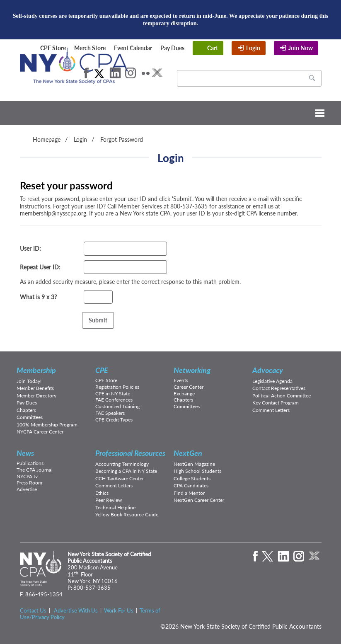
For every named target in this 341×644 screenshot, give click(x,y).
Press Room (29, 483)
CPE (102, 370)
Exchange (184, 393)
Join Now (301, 48)
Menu (170, 113)
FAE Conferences (114, 400)
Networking (192, 370)
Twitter (99, 73)
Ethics (102, 493)
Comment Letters (271, 410)
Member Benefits (35, 388)
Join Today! (29, 381)
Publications (30, 463)
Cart (213, 48)
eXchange (157, 73)
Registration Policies (117, 387)
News (25, 453)
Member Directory (36, 396)
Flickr (146, 73)
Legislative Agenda (272, 381)
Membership (36, 370)
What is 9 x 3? (38, 297)
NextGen (188, 453)
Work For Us (119, 610)
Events (181, 380)
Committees (30, 417)
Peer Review (109, 500)
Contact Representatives (279, 388)
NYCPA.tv (27, 476)
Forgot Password (122, 139)
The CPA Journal (35, 470)
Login (253, 48)
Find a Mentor (189, 493)
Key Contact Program (276, 403)
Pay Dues (172, 48)
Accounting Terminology (122, 464)
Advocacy (268, 370)
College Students (192, 478)
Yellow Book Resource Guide (127, 514)
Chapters (26, 410)
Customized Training (117, 406)
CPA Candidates (191, 485)
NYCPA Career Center (40, 432)
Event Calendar (133, 48)
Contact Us (33, 610)
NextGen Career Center (199, 500)
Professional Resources (130, 453)
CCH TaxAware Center (120, 478)
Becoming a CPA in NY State (126, 471)
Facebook (86, 73)
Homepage (47, 139)
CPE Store (53, 48)
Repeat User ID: (40, 267)
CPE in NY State (113, 393)
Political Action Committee (282, 396)
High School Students (197, 471)
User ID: (30, 248)
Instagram (131, 73)
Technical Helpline (115, 507)
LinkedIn (115, 73)
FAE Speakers (110, 413)
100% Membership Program (47, 425)
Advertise (27, 489)
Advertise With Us (76, 610)
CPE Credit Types (114, 420)
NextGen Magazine (194, 464)
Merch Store (90, 48)
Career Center (189, 387)
